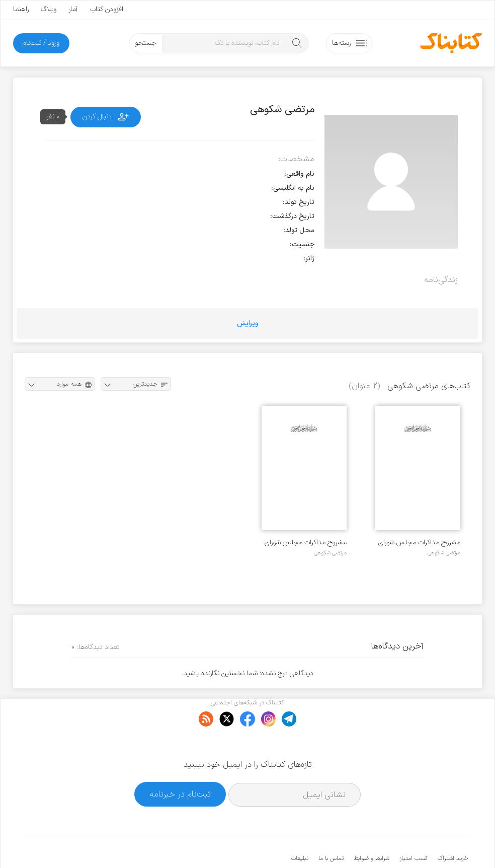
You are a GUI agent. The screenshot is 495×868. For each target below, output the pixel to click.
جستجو (146, 43)
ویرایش (248, 323)
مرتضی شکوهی (444, 553)
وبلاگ (49, 9)
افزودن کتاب (107, 9)
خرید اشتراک (453, 828)
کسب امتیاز (414, 828)
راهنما (21, 9)
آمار (73, 9)
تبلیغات (300, 828)
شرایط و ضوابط (372, 828)
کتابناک (415, 844)
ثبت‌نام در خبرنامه (180, 764)
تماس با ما (331, 828)
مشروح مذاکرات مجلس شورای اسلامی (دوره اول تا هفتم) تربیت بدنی (306, 542)
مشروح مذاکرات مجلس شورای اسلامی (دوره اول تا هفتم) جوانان (419, 542)
